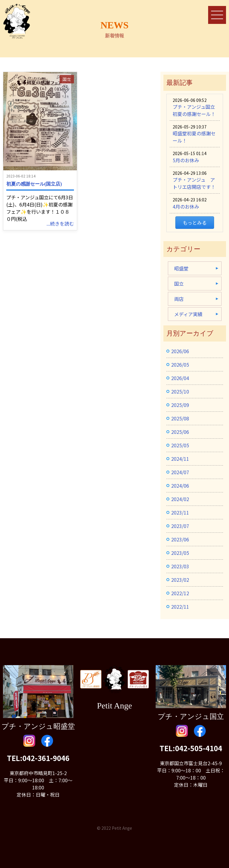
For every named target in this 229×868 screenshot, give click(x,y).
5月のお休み (186, 160)
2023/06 (180, 539)
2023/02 (180, 580)
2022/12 (180, 593)
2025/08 (180, 418)
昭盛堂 (181, 268)
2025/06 (180, 432)
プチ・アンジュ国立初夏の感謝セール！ (194, 110)
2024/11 (180, 459)
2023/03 (180, 566)
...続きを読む (60, 223)
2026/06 (180, 351)
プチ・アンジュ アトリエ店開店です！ (194, 183)
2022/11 (180, 607)
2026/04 (180, 378)
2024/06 (180, 486)
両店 (179, 299)
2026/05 (180, 365)
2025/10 (180, 391)
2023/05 (180, 553)
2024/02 (180, 499)
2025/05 (180, 445)
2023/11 (180, 512)
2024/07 (180, 472)
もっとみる (195, 223)
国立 (67, 79)
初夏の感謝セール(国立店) (34, 184)
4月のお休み (186, 206)
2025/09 (180, 405)
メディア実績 (188, 314)
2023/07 (180, 526)
